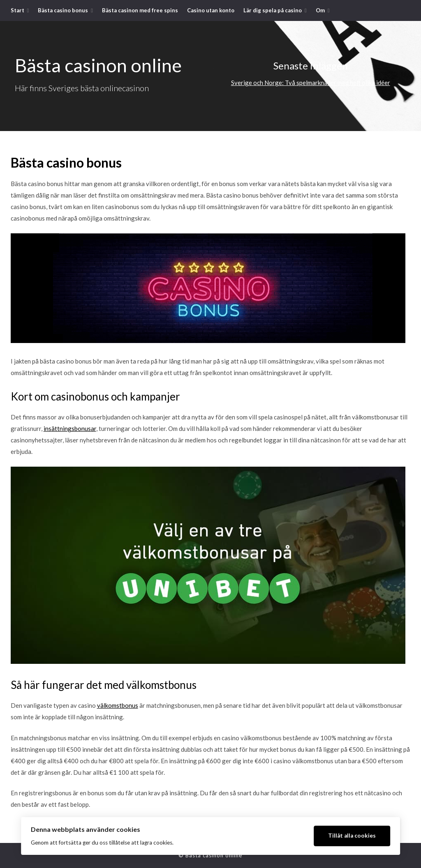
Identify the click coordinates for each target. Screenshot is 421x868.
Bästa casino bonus (63, 10)
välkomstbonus (118, 705)
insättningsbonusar (70, 428)
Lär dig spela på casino (273, 10)
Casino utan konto (211, 10)
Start (17, 10)
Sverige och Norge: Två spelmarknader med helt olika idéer (311, 83)
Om (320, 10)
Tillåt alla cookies (352, 836)
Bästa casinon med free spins (140, 10)
